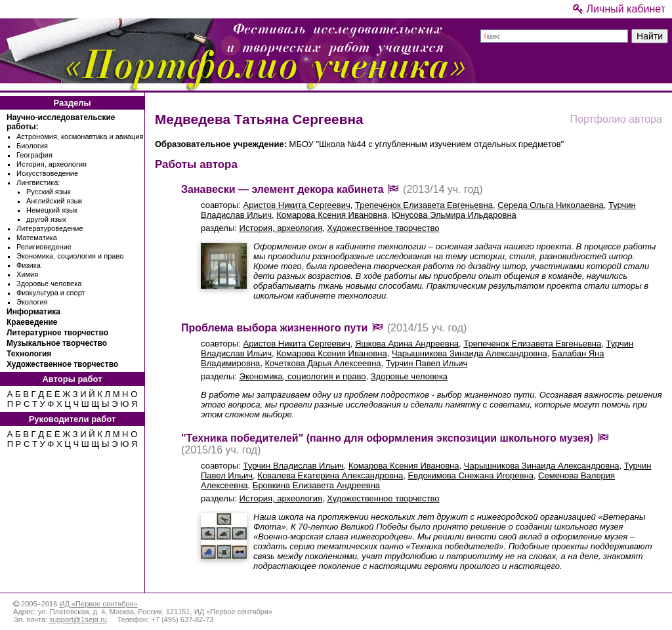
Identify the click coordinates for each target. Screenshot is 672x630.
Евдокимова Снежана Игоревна (471, 475)
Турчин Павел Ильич (427, 363)
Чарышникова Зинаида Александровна (470, 353)
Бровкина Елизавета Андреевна (316, 485)
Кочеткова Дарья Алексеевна (323, 363)
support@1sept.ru (78, 619)
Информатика (33, 312)
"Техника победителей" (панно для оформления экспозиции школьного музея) (387, 438)
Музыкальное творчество (57, 343)
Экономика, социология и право (70, 256)
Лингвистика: (38, 182)
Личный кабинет (619, 9)
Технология (29, 354)
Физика (29, 265)
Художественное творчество (62, 364)
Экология (32, 302)
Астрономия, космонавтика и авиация (80, 136)
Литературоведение (50, 228)
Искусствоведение (47, 173)
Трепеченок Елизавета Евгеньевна (424, 205)
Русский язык (49, 192)
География (34, 155)
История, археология (52, 164)
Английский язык (54, 201)
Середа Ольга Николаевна (551, 205)
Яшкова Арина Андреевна (407, 344)
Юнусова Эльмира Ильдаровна (454, 215)
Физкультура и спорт (51, 293)
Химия (27, 274)
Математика (37, 238)
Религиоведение (44, 247)
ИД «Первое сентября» (98, 604)
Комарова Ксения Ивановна (332, 215)
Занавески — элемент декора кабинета (283, 189)
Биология (32, 146)
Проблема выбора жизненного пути (274, 328)
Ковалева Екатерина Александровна (330, 475)
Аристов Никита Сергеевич (297, 205)
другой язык (46, 219)
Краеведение (32, 322)
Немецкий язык (52, 210)
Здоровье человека (49, 283)
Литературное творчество (57, 333)
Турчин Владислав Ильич (294, 466)
